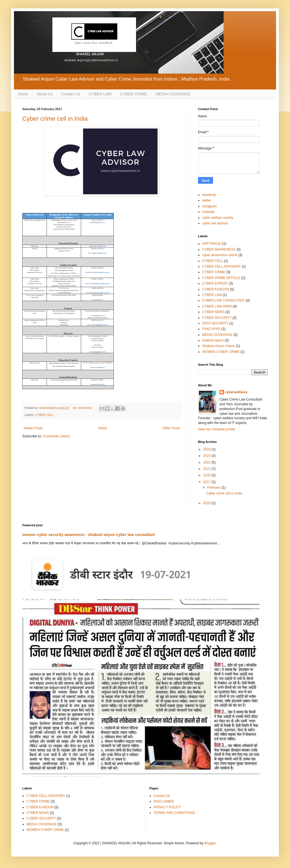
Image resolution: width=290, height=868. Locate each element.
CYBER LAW (100, 94)
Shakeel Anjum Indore (218, 346)
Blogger (210, 843)
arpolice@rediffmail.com (98, 246)
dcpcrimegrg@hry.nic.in (97, 352)
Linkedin (208, 212)
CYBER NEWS (213, 312)
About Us (45, 94)
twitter (207, 200)
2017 (207, 482)
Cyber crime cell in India (55, 119)
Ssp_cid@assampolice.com (97, 253)
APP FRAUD (212, 244)
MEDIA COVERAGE (173, 94)
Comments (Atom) (56, 436)
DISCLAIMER (164, 801)
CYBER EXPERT (215, 283)
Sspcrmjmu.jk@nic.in (98, 384)
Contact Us (71, 94)
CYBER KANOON (216, 289)
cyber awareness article (220, 255)
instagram (210, 206)
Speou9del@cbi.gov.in (98, 222)
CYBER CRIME (133, 94)
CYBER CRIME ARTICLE (221, 278)
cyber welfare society (218, 218)
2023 (207, 456)
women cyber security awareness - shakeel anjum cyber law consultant (89, 535)
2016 (207, 503)
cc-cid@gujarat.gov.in (97, 316)
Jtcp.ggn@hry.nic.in (98, 338)
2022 (207, 462)
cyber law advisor (215, 223)
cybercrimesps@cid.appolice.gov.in (97, 293)
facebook (209, 195)
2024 (207, 449)
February (214, 488)
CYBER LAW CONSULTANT (223, 300)
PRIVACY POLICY (167, 807)
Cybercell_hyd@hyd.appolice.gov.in (97, 272)
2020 (207, 475)
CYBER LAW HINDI (217, 306)
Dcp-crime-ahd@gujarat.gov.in (98, 325)
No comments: (83, 408)
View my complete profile (217, 429)
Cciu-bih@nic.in (97, 300)
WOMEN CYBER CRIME (221, 352)
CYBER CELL (44, 415)
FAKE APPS (211, 329)
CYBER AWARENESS (219, 249)
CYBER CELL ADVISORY (222, 266)
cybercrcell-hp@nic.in (97, 367)
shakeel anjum (213, 340)
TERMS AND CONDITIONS (174, 813)
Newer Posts (33, 428)
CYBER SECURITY (217, 318)
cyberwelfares (236, 392)
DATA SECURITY (215, 323)
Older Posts (171, 428)
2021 (207, 469)
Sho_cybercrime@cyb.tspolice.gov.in (97, 283)
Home (23, 94)
